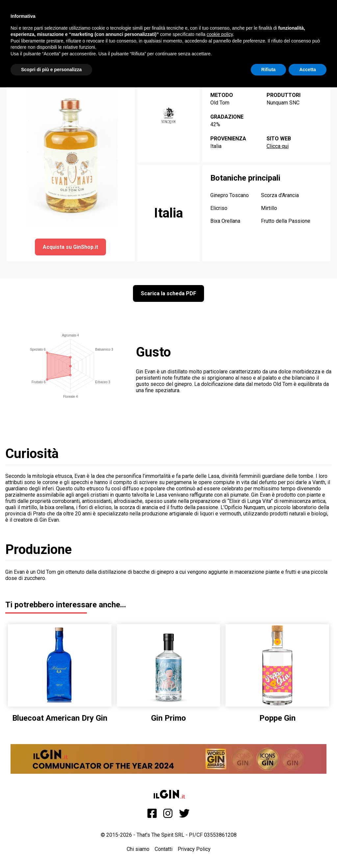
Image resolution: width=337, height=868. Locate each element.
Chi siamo (138, 849)
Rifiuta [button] (269, 70)
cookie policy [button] (220, 34)
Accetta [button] (308, 70)
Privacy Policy (194, 849)
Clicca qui (278, 146)
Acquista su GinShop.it (70, 247)
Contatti (164, 849)
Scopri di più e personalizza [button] (51, 70)
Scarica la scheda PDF (168, 293)
